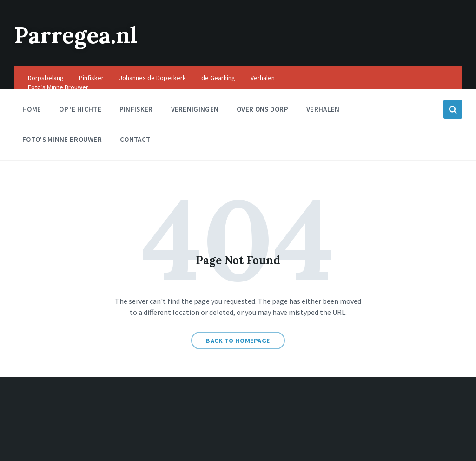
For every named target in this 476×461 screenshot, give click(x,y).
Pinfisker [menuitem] (91, 78)
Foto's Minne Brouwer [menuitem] (62, 139)
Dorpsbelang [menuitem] (46, 78)
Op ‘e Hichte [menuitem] (80, 109)
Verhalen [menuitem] (263, 78)
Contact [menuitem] (135, 139)
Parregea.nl (76, 35)
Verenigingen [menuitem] (195, 109)
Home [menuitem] (32, 109)
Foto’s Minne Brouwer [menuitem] (58, 87)
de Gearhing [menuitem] (218, 78)
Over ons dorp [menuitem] (262, 109)
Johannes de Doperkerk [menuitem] (152, 78)
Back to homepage (238, 341)
